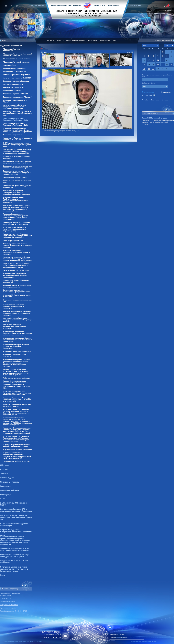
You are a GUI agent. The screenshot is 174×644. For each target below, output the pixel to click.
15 (162, 60)
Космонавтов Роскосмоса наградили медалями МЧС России (18, 139)
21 (158, 64)
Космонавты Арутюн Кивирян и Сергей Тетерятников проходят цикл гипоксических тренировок (17, 236)
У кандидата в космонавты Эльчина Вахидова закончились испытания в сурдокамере (18, 340)
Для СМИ (4, 469)
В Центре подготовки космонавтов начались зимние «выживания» (17, 446)
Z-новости (166, 100)
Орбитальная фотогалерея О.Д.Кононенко (10, 594)
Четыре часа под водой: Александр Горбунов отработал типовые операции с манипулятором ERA (17, 151)
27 (153, 69)
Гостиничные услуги (8, 602)
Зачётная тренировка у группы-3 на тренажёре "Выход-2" (17, 405)
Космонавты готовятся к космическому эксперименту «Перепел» (14, 326)
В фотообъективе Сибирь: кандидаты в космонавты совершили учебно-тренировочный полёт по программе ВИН (17, 455)
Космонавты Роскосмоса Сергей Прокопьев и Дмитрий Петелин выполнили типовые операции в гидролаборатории (16, 439)
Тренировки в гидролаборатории (16, 81)
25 (144, 69)
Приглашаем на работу (9, 608)
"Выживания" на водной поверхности (13, 50)
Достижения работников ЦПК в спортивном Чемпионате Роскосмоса (16, 510)
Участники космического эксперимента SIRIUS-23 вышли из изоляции (17, 252)
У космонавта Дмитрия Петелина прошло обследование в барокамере (16, 346)
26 (149, 69)
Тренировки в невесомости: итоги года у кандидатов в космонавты (15, 549)
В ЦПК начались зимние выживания (17, 450)
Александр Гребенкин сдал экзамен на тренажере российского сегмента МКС (17, 113)
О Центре (51, 40)
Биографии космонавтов (9, 605)
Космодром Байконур (9, 490)
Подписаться (166, 92)
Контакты (134, 5)
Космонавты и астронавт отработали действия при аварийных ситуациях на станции (16, 192)
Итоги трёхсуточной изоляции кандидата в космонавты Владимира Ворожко (18, 320)
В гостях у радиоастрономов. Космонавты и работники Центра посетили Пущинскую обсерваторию (18, 130)
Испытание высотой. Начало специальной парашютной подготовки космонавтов (14, 107)
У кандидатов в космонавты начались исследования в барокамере (14, 307)
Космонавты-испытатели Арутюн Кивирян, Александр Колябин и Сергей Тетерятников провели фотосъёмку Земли (16, 208)
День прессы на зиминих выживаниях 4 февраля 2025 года (16, 291)
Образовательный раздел (76, 40)
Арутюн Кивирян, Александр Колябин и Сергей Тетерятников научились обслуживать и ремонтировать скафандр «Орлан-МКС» (17, 385)
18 (144, 64)
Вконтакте (155, 100)
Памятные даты (7, 478)
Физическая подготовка (12, 135)
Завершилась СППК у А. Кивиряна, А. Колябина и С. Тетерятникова (17, 223)
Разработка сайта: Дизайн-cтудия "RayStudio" (145, 642)
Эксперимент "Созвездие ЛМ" (15, 72)
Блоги (3, 575)
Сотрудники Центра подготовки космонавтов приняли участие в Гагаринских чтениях (14, 569)
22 (162, 64)
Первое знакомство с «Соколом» (16, 270)
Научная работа (9, 65)
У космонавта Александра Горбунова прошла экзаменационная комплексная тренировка (15, 200)
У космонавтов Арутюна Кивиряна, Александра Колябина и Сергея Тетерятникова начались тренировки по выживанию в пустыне (17, 363)
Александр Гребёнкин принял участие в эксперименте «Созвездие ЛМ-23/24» (17, 246)
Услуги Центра (6, 598)
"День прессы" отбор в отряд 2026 (17, 461)
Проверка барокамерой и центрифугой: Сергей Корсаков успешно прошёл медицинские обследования (15, 217)
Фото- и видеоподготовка (13, 84)
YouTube (145, 100)
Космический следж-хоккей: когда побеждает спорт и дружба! (15, 556)
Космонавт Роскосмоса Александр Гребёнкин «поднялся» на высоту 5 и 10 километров (17, 400)
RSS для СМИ (147, 95)
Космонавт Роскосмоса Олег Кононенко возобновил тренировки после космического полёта (17, 393)
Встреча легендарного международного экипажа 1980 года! (16, 531)
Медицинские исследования (14, 68)
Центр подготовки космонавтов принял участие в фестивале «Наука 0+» (16, 517)
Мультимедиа (105, 40)
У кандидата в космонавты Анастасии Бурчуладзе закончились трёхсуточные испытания (17, 333)
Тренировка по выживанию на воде (17, 351)
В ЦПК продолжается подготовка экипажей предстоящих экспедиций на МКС (17, 145)
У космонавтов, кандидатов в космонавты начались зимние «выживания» (15, 275)
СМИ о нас (5, 465)
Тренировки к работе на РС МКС (16, 94)
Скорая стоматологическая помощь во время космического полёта (17, 162)
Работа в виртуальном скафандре (17, 378)
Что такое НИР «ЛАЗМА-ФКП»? (15, 178)
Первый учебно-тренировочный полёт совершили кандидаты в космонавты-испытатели (16, 265)
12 (149, 60)
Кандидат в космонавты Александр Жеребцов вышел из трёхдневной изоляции (17, 313)
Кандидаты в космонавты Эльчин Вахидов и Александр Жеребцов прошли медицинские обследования (18, 259)
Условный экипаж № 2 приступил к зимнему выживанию (17, 286)
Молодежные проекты (10, 482)
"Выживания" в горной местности (17, 62)
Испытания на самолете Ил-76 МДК (17, 78)
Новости (60, 40)
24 (171, 64)
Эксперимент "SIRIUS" (12, 91)
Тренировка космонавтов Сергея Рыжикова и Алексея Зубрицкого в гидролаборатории (17, 173)
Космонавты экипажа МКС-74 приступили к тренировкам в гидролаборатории (15, 229)
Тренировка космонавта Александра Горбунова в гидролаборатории (17, 167)
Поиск (140, 5)
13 (153, 60)
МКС (115, 40)
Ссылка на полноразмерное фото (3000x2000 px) (61, 131)
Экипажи (4, 474)
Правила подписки (148, 92)
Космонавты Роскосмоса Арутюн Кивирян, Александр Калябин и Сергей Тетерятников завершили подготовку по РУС (16, 412)
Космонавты (6, 486)
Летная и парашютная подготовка (16, 75)
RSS (157, 40)
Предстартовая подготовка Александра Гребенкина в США (15, 119)
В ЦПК (3, 499)
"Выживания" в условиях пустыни (17, 59)
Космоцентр (5, 495)
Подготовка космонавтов (11, 46)
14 (158, 60)
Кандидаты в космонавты (13, 87)
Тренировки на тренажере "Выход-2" (18, 97)
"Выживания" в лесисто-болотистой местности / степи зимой (17, 55)
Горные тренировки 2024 (13, 241)
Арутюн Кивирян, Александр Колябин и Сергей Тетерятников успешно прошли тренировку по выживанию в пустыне (16, 372)
